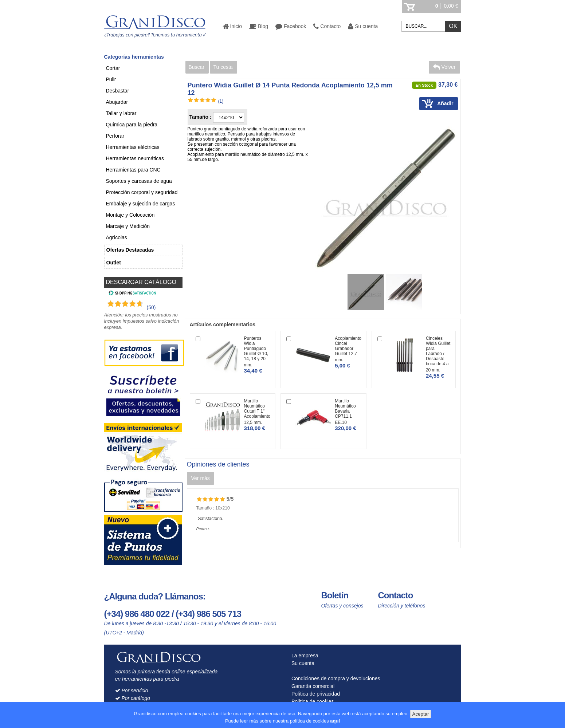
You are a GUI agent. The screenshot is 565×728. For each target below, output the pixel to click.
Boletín (335, 595)
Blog (259, 26)
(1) (221, 101)
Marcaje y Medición (128, 226)
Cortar (113, 68)
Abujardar (117, 102)
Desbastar (118, 91)
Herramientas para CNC (133, 170)
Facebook (291, 26)
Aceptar (421, 714)
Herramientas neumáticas (135, 158)
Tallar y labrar (121, 113)
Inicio (232, 26)
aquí (335, 721)
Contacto (327, 26)
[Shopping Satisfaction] (131, 294)
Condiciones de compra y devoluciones (334, 678)
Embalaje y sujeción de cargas (141, 204)
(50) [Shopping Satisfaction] (151, 307)
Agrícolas (117, 237)
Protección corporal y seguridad (142, 192)
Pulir (111, 79)
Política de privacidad (314, 694)
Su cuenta (363, 26)
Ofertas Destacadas (130, 250)
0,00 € (451, 6)
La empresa (303, 656)
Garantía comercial (311, 686)
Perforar (115, 136)
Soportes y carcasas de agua (139, 181)
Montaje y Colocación (130, 215)
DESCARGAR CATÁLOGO (141, 282)
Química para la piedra (132, 125)
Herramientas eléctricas (133, 147)
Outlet (114, 263)
